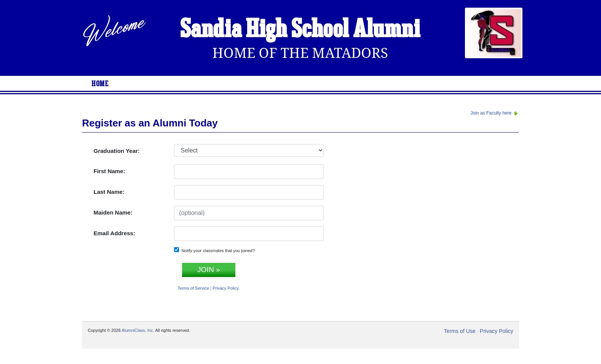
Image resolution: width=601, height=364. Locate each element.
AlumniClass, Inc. (138, 330)
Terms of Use (460, 331)
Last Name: (109, 192)
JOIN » (209, 270)
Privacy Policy (226, 288)
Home (100, 84)
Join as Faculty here (495, 113)
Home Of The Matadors (300, 53)
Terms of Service (194, 288)
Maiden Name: (113, 212)
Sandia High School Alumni (300, 30)
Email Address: (114, 233)
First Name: (109, 171)
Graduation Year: (117, 151)
